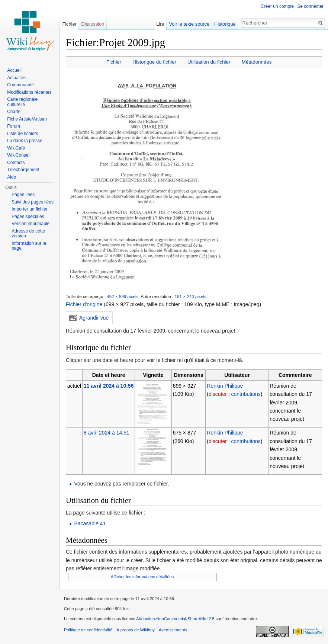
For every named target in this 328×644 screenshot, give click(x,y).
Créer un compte (277, 6)
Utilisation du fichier (209, 62)
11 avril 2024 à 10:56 (109, 386)
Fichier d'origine (84, 304)
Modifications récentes (29, 92)
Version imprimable (30, 224)
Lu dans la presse (25, 141)
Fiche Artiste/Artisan (27, 119)
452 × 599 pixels (123, 296)
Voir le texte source (189, 24)
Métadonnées (257, 62)
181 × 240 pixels (191, 296)
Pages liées (23, 195)
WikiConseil (19, 155)
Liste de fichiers (22, 134)
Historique (225, 24)
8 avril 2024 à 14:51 (107, 433)
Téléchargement (23, 170)
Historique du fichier (154, 62)
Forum (14, 126)
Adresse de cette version (28, 234)
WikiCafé (16, 148)
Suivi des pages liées (33, 202)
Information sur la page (29, 246)
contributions (246, 394)
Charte (14, 112)
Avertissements (173, 630)
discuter (218, 394)
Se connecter (310, 6)
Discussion (93, 24)
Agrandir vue (94, 318)
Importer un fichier (30, 209)
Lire (160, 24)
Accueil (14, 70)
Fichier (114, 62)
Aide (12, 177)
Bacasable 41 (90, 523)
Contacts (16, 163)
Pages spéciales (28, 217)
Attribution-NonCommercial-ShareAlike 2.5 (175, 619)
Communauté (20, 85)
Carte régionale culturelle (22, 102)
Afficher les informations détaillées (142, 577)
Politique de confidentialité (88, 630)
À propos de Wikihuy (136, 630)
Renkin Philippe (225, 386)
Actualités (17, 78)
